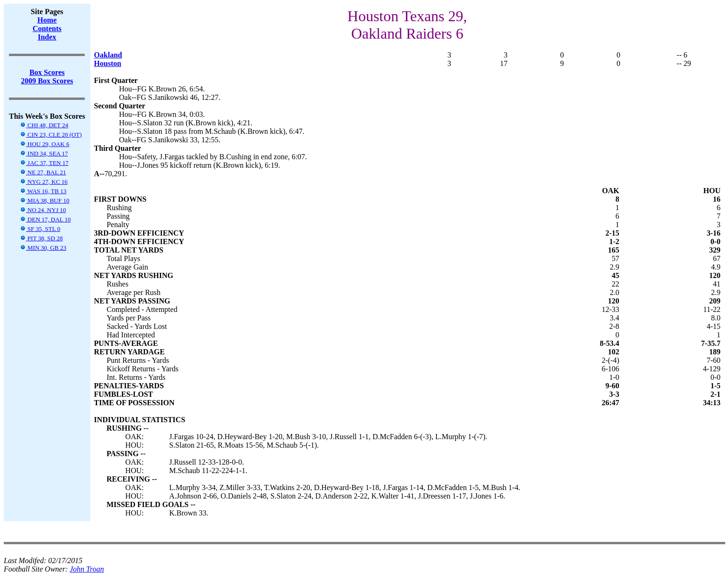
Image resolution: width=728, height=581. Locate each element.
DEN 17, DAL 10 (45, 219)
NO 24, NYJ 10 (43, 210)
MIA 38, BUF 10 (44, 200)
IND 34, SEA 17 (44, 153)
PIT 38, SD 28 (41, 238)
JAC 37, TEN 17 (44, 163)
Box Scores (47, 72)
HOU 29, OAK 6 (44, 144)
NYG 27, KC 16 (44, 182)
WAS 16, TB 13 (43, 191)
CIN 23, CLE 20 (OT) (51, 135)
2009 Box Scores (47, 81)
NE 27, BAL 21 (43, 172)
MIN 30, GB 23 (43, 248)
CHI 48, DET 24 (44, 125)
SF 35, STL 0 (40, 229)
